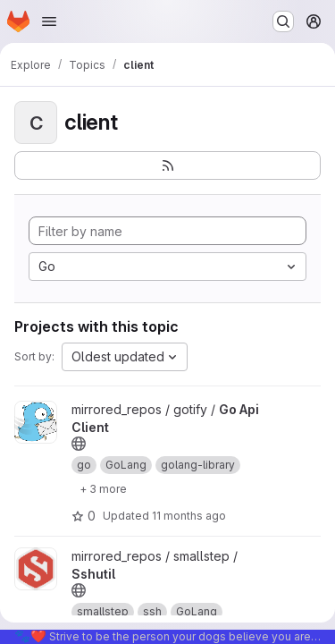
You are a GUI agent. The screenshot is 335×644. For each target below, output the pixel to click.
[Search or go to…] (283, 21)
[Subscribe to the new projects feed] (167, 165)
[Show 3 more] (103, 488)
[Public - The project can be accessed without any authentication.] (79, 444)
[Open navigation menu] (49, 21)
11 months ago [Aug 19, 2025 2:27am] (189, 516)
